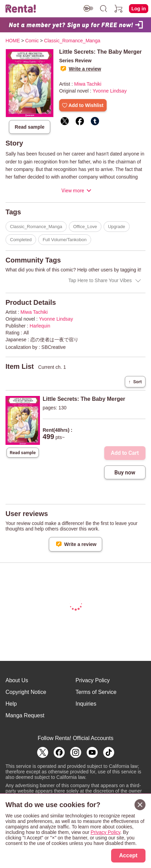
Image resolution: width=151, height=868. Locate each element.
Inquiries (86, 704)
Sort (135, 382)
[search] (104, 9)
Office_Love (85, 227)
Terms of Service (96, 692)
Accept (128, 855)
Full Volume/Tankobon (65, 240)
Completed (21, 240)
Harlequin (40, 326)
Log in (139, 9)
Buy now (125, 473)
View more (73, 191)
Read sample (30, 127)
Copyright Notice (26, 692)
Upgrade (117, 227)
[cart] (119, 9)
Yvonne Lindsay (110, 91)
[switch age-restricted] (88, 8)
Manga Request (25, 715)
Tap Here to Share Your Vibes (100, 280)
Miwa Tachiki (88, 84)
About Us (17, 680)
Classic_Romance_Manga (36, 227)
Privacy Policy (93, 680)
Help (11, 704)
